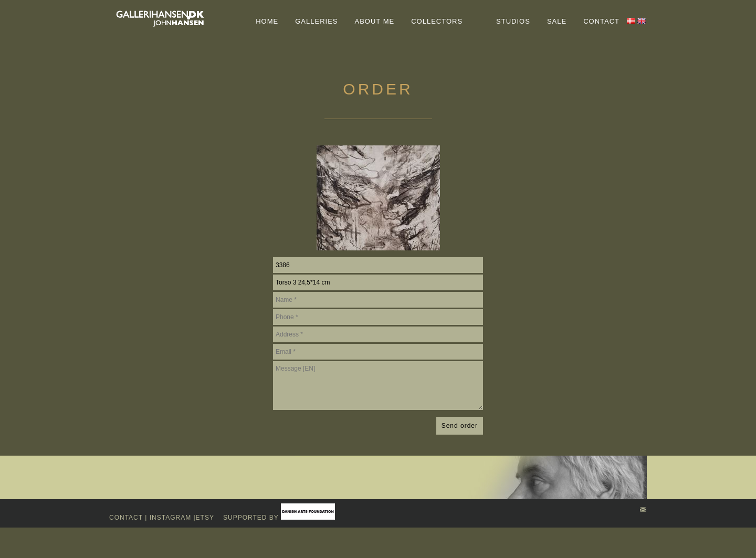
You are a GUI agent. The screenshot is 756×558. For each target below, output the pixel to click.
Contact (126, 518)
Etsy (206, 518)
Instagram (170, 518)
